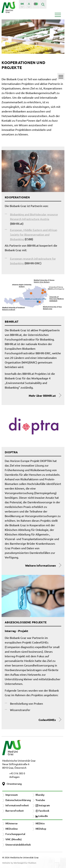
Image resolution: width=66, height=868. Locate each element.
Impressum (12, 795)
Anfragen (14, 777)
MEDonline (12, 829)
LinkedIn (42, 816)
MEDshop (41, 829)
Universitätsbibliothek (18, 845)
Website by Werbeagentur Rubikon (19, 863)
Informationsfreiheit (17, 805)
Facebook (42, 811)
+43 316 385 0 (17, 773)
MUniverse (12, 823)
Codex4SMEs (47, 720)
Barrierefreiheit (15, 811)
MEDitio (40, 823)
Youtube (40, 800)
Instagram (43, 805)
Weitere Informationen (40, 565)
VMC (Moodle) (14, 839)
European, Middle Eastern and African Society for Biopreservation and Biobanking (34, 234)
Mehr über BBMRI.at (42, 396)
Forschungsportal (15, 834)
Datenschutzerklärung (18, 800)
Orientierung (14, 784)
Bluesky (40, 795)
